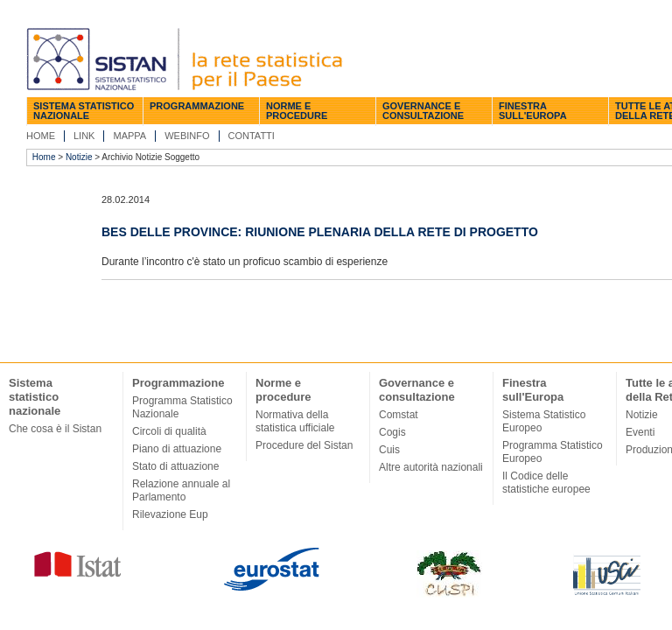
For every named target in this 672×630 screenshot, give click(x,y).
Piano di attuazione (177, 449)
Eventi (640, 432)
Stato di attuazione (175, 466)
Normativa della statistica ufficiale (295, 421)
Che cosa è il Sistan (55, 429)
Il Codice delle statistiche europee (546, 483)
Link (84, 136)
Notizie (79, 157)
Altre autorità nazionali (431, 467)
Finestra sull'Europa (533, 111)
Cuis (389, 450)
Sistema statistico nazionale (84, 111)
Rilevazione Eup (170, 514)
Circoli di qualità (169, 431)
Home (41, 136)
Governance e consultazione (423, 111)
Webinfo (187, 136)
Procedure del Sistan (304, 445)
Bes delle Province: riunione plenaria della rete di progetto (320, 232)
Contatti (252, 136)
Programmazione (197, 106)
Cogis (392, 432)
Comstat (399, 415)
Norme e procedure (297, 111)
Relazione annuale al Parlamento (181, 490)
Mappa (129, 136)
